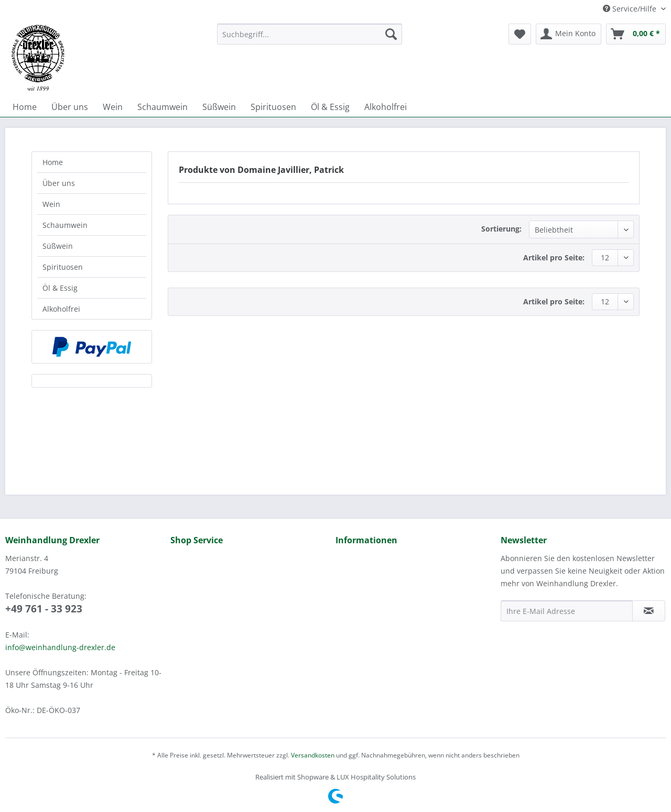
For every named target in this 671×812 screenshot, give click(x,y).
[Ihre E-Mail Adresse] (567, 611)
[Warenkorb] (636, 34)
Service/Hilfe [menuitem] (631, 9)
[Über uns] (70, 107)
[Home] (25, 107)
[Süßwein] (219, 107)
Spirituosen (63, 267)
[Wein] (113, 107)
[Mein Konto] (569, 34)
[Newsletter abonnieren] (649, 611)
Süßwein (58, 246)
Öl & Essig (60, 288)
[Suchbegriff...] (310, 34)
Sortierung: (501, 229)
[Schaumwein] (163, 107)
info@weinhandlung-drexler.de (60, 647)
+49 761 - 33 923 (44, 609)
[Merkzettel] (520, 34)
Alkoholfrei (61, 309)
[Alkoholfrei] (386, 107)
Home (53, 162)
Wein (51, 204)
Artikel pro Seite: (554, 257)
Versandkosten (313, 755)
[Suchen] (391, 34)
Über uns (59, 183)
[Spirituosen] (273, 107)
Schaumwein (65, 225)
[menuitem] (310, 39)
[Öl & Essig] (330, 107)
